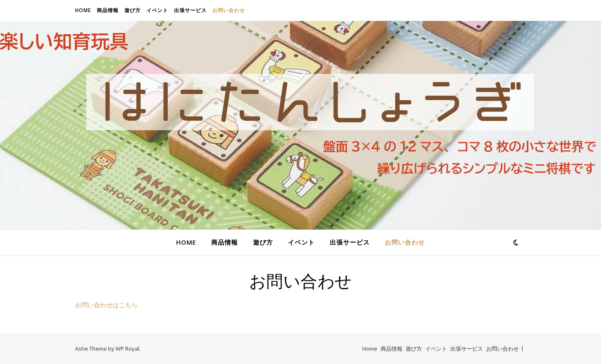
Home (83, 10)
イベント (157, 10)
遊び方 (133, 10)
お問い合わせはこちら (106, 305)
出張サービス (190, 10)
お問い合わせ (229, 10)
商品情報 (108, 10)
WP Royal (128, 349)
